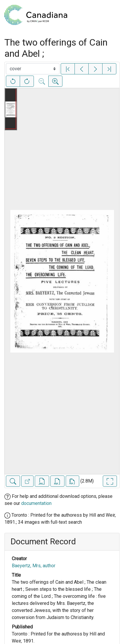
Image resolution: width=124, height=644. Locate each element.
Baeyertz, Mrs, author (34, 566)
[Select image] (33, 69)
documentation (36, 503)
